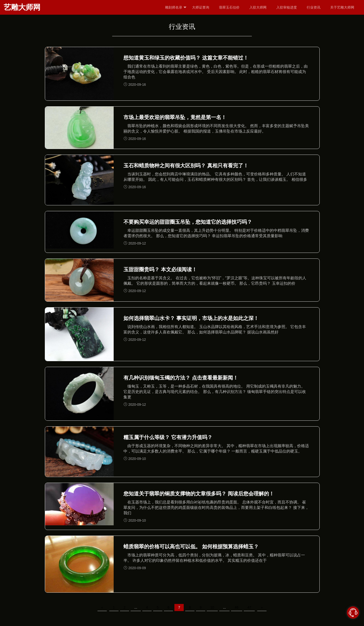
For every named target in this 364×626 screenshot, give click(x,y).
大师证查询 (201, 7)
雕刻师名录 (176, 7)
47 (249, 607)
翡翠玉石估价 (229, 7)
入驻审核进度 (287, 7)
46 (237, 607)
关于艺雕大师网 (342, 7)
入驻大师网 (258, 7)
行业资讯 (314, 7)
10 (212, 607)
